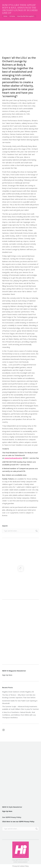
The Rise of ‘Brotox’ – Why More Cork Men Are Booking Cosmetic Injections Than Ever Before (19, 696)
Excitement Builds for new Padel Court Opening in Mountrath (20, 702)
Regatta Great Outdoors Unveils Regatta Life (18, 692)
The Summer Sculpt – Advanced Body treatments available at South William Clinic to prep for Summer (20, 708)
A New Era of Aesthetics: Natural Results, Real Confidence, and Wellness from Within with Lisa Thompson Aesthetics (19, 715)
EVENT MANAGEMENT (21, 862)
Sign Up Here (7, 675)
